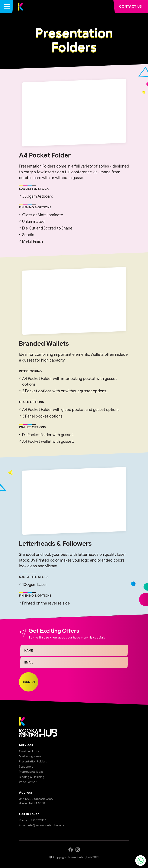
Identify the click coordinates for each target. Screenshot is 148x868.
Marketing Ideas (30, 756)
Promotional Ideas (31, 772)
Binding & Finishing (32, 777)
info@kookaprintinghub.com (47, 825)
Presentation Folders (33, 761)
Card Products (29, 751)
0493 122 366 (37, 820)
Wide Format (28, 782)
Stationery (26, 767)
